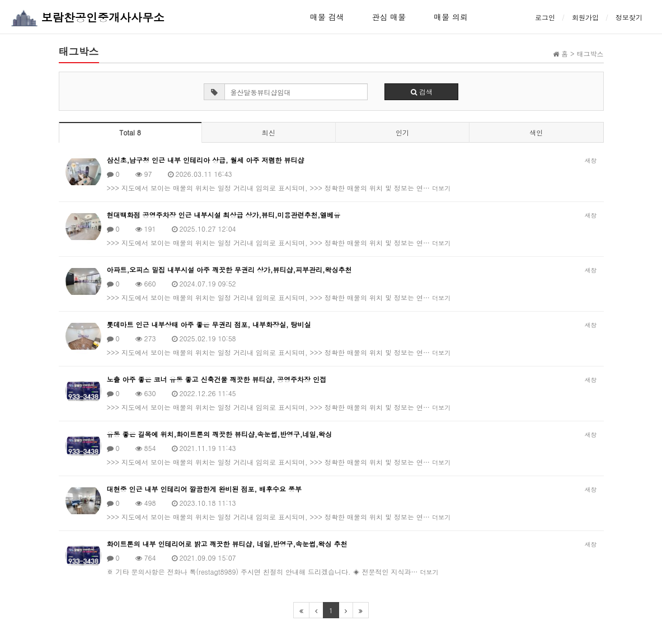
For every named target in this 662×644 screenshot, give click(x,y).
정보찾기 (629, 17)
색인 (536, 132)
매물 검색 (327, 17)
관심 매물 (389, 17)
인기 (402, 132)
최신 (269, 132)
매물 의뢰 (451, 17)
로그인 (545, 17)
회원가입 (585, 17)
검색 (422, 91)
